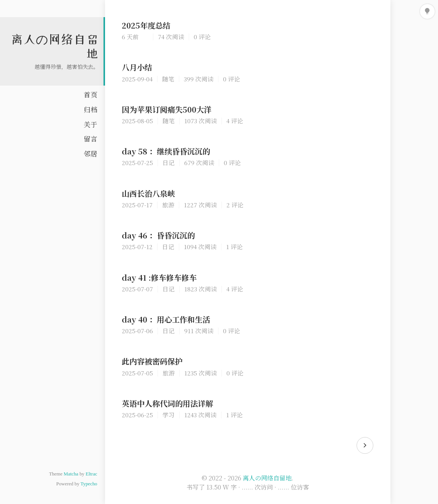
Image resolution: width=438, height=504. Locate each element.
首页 (91, 95)
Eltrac (92, 474)
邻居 (91, 153)
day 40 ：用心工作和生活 (166, 319)
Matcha (71, 474)
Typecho (89, 484)
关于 (91, 124)
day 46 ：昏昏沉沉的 (158, 235)
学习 (169, 415)
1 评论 (234, 246)
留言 (91, 139)
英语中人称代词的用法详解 (167, 403)
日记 (169, 162)
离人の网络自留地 (267, 478)
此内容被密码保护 (152, 361)
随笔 (168, 79)
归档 (91, 109)
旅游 (168, 205)
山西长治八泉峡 (148, 193)
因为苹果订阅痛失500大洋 (167, 109)
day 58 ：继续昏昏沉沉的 (166, 151)
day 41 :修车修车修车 (159, 277)
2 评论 (235, 205)
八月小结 (137, 67)
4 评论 (235, 121)
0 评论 (202, 37)
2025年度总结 (146, 25)
